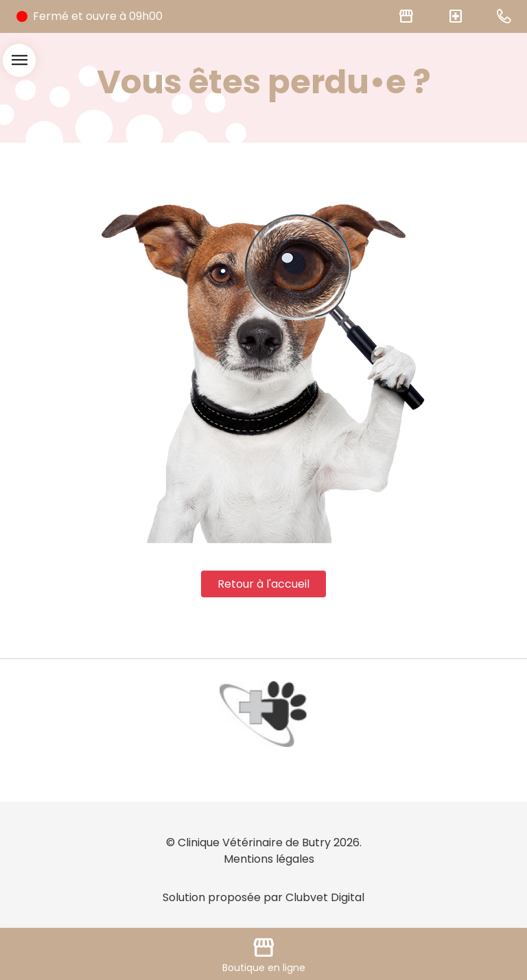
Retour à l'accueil (263, 584)
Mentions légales (269, 859)
